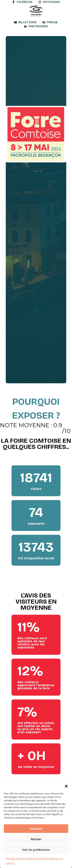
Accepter (36, 829)
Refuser (36, 839)
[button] (66, 786)
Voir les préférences (36, 850)
